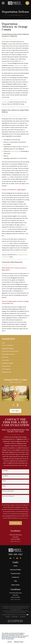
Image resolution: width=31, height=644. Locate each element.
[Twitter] (14, 558)
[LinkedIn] (10, 558)
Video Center (15, 585)
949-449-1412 (15, 554)
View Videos (15, 411)
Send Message (15, 523)
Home (15, 566)
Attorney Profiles (15, 570)
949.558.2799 (16, 104)
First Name (5, 471)
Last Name (5, 476)
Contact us (5, 102)
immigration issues (19, 66)
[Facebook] (20, 558)
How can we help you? (8, 496)
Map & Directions (15, 541)
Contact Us (15, 577)
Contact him (5, 243)
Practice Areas (15, 574)
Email (4, 486)
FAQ (15, 581)
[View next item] (18, 405)
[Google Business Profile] (17, 558)
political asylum (15, 151)
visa (7, 177)
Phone (4, 481)
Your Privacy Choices (23, 615)
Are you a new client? (8, 491)
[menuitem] (15, 342)
